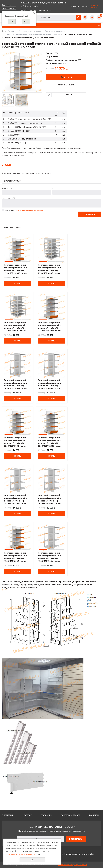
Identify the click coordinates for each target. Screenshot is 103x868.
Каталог (11, 31)
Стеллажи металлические (30, 31)
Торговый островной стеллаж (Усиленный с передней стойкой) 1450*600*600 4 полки (50, 384)
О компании (8, 815)
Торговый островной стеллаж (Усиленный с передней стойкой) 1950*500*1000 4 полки (50, 499)
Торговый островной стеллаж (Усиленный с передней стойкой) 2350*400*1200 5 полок (50, 442)
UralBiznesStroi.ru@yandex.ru (37, 10)
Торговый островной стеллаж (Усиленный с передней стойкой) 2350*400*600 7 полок (50, 269)
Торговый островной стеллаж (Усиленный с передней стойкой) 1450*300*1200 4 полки (16, 499)
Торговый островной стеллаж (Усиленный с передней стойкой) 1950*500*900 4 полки (50, 557)
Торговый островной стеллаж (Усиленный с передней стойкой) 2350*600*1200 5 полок (50, 327)
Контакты (94, 815)
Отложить (69, 95)
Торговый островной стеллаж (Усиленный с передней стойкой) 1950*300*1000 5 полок (16, 269)
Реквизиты (46, 815)
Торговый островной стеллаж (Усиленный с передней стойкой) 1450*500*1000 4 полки (16, 384)
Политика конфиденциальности (73, 865)
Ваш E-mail (57, 188)
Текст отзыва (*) (8, 198)
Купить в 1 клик (66, 85)
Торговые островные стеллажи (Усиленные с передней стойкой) (31, 34)
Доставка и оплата (70, 815)
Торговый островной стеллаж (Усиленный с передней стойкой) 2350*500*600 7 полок (16, 327)
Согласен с (24, 210)
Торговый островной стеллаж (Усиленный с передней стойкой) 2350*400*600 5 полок (16, 442)
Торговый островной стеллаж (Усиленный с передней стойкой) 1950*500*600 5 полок (16, 557)
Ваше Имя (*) (7, 188)
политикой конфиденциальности (29, 210)
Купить (68, 77)
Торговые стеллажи (54, 31)
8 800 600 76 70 (79, 6)
